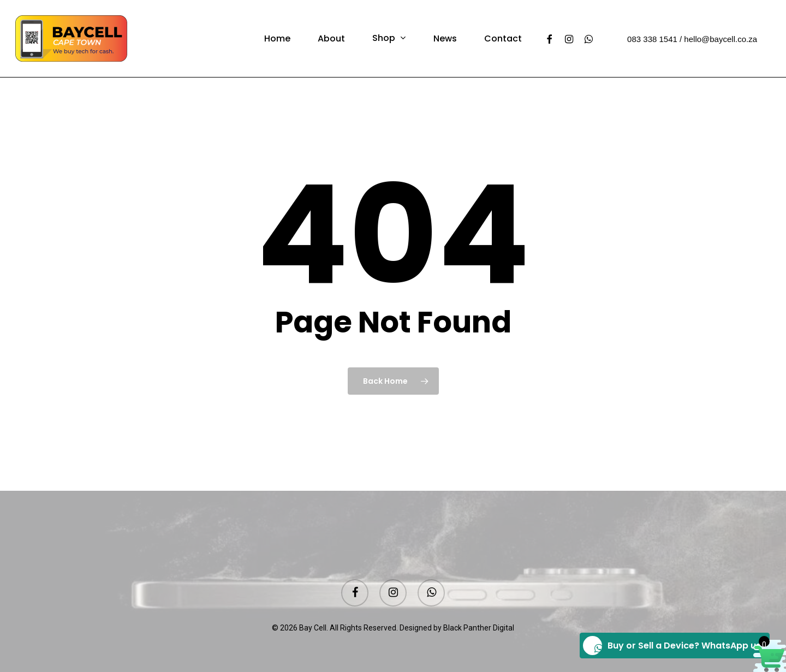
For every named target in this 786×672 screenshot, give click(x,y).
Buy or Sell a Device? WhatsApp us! (673, 646)
